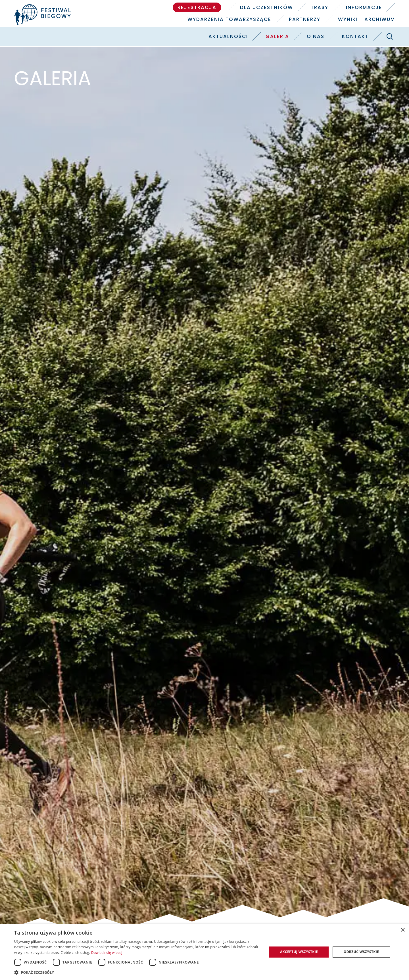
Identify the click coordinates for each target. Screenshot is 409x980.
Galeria (277, 36)
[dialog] (204, 952)
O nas (316, 36)
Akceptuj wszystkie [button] (299, 952)
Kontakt (355, 36)
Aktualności (228, 36)
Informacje (364, 7)
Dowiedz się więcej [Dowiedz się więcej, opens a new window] (107, 953)
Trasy (320, 7)
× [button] (403, 930)
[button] (137, 972)
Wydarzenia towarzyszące (229, 19)
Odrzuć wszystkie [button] (361, 952)
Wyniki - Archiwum (367, 19)
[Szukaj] (390, 36)
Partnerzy (305, 19)
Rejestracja (197, 7)
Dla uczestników (267, 7)
